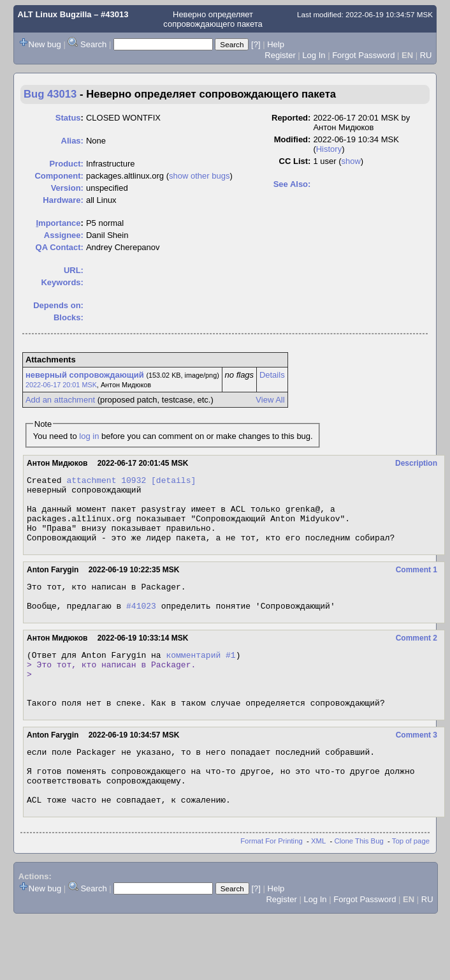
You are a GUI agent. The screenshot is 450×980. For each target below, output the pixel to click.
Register (280, 55)
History (329, 149)
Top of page (411, 883)
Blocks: (69, 317)
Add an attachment (60, 400)
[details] (173, 482)
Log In (314, 55)
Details (272, 375)
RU (426, 55)
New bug (45, 44)
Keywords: (62, 282)
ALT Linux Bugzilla (55, 14)
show (351, 161)
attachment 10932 (106, 482)
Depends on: (58, 305)
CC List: (295, 161)
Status (68, 118)
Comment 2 (417, 657)
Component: (59, 176)
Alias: (72, 141)
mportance (58, 223)
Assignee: (64, 235)
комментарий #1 (200, 676)
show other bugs (199, 176)
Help (276, 44)
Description (416, 463)
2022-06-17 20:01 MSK (61, 385)
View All (270, 400)
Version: (67, 188)
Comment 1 (417, 583)
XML (318, 883)
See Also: (292, 184)
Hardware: (63, 200)
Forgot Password (363, 55)
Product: (66, 164)
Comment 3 (417, 766)
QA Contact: (60, 247)
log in (89, 436)
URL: (74, 270)
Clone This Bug (359, 883)
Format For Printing (272, 883)
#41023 (141, 625)
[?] (256, 44)
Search (93, 44)
